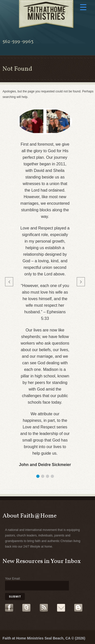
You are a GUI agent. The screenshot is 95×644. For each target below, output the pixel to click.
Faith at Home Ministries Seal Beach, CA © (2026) (44, 638)
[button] (38, 476)
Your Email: (13, 579)
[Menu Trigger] (83, 7)
